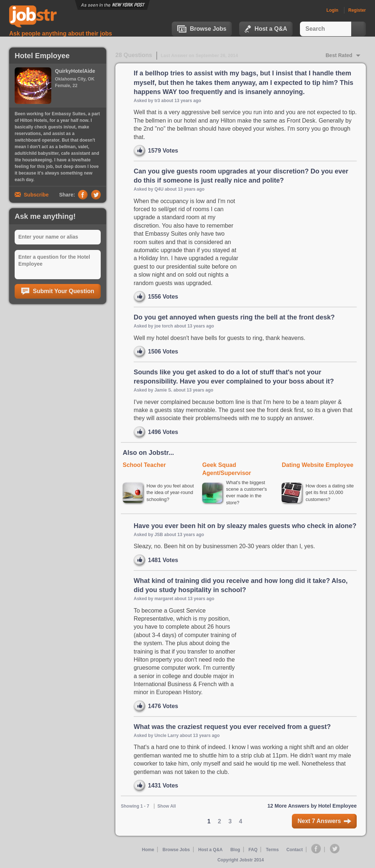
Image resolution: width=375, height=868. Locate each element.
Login (332, 10)
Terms (272, 850)
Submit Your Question (58, 291)
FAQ (253, 850)
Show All (167, 807)
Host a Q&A (266, 29)
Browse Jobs (202, 29)
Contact (295, 850)
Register (357, 10)
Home (148, 850)
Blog (235, 850)
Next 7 (324, 822)
